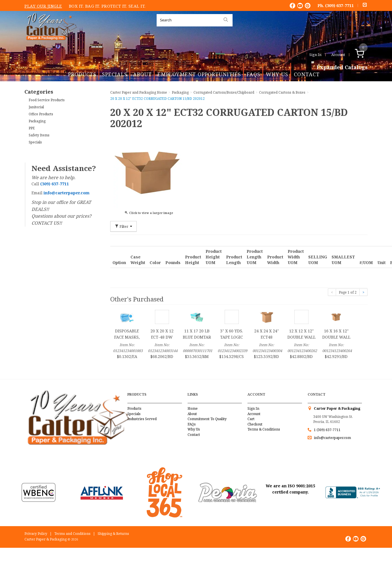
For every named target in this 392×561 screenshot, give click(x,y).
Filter (123, 226)
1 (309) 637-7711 (327, 430)
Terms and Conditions (72, 534)
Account (338, 55)
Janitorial (36, 107)
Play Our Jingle (43, 6)
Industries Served (142, 419)
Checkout (255, 424)
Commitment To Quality (207, 419)
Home (193, 408)
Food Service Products (47, 100)
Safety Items (39, 135)
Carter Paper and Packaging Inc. (50, 45)
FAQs (254, 74)
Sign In (315, 55)
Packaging (37, 121)
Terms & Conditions (264, 429)
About (142, 74)
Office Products (41, 114)
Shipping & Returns (113, 534)
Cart (251, 419)
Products (82, 74)
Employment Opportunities (199, 74)
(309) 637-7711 (339, 5)
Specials (115, 74)
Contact (307, 74)
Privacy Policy (36, 534)
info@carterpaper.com (332, 438)
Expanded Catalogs (342, 67)
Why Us (277, 74)
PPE (32, 128)
